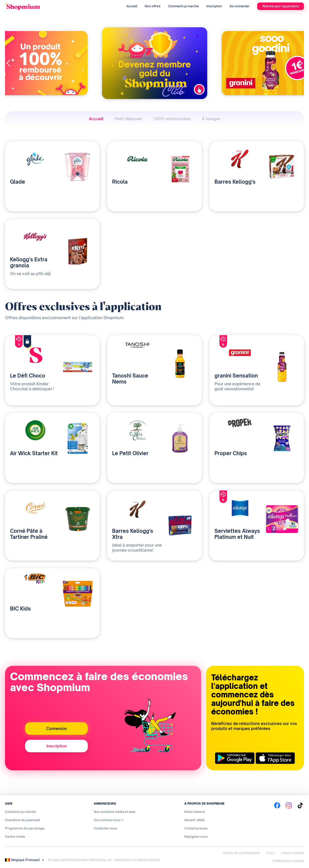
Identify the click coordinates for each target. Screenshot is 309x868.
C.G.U (270, 853)
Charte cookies (293, 853)
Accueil (132, 6)
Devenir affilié (195, 820)
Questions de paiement (22, 820)
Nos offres (153, 6)
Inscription (214, 6)
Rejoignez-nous (196, 837)
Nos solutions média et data (114, 812)
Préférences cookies (288, 861)
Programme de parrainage (25, 828)
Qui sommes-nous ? (109, 820)
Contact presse (196, 828)
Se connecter (240, 6)
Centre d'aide (15, 837)
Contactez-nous (106, 828)
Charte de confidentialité (241, 853)
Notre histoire (195, 812)
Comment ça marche (183, 6)
